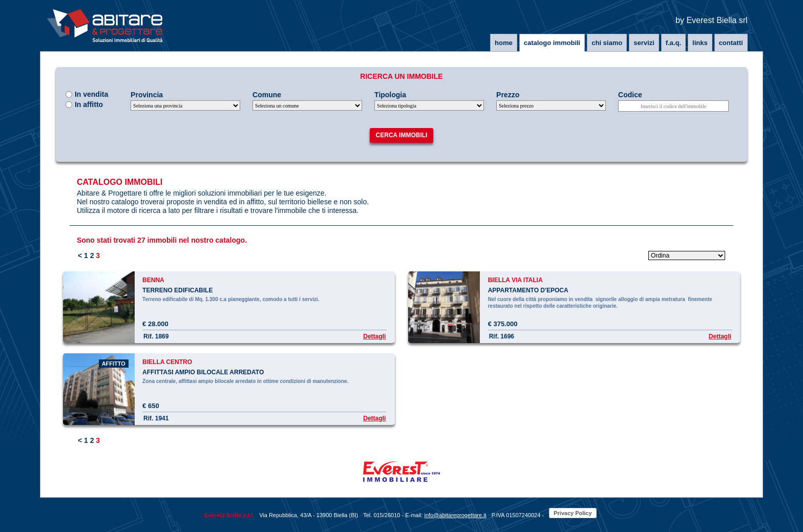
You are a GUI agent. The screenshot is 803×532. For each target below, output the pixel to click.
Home (504, 43)
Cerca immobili (402, 135)
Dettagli (374, 336)
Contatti (731, 43)
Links (700, 43)
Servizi (644, 43)
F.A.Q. (673, 43)
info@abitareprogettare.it (455, 515)
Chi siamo (607, 43)
